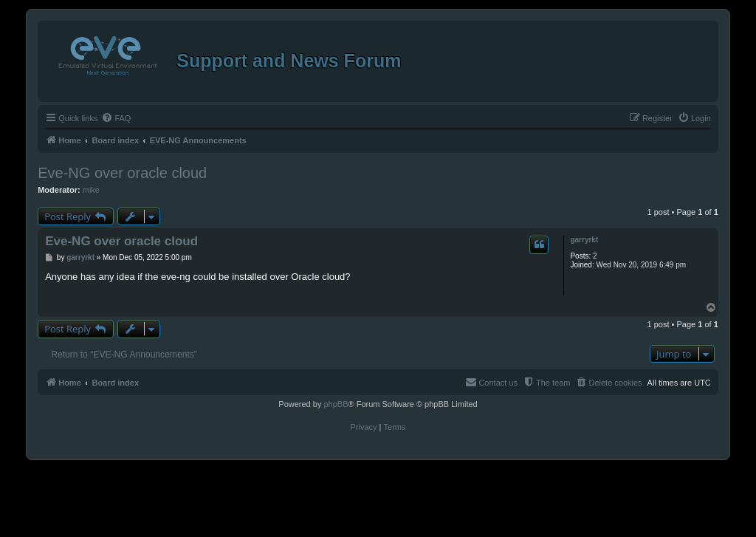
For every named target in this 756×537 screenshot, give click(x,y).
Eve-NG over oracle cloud (122, 173)
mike (91, 190)
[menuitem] (116, 118)
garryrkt (584, 240)
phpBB (336, 404)
